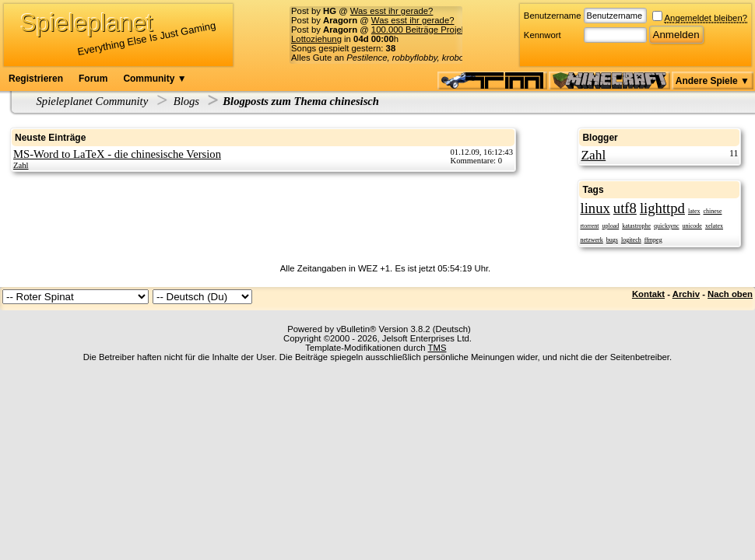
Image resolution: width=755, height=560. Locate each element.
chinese (712, 211)
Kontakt (648, 294)
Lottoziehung (316, 39)
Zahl (21, 165)
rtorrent (589, 226)
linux (595, 208)
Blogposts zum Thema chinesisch (301, 101)
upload (610, 226)
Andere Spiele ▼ (713, 81)
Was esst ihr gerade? (392, 11)
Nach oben (730, 294)
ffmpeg (653, 240)
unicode (692, 226)
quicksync (666, 226)
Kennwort (543, 35)
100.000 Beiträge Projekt (420, 30)
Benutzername (553, 16)
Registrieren (36, 79)
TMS (437, 348)
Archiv (686, 294)
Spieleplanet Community (93, 101)
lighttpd (662, 208)
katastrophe (636, 226)
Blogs (186, 101)
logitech (631, 240)
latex (694, 211)
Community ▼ (155, 79)
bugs (612, 240)
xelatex (714, 226)
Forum (93, 79)
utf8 (625, 208)
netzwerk (591, 240)
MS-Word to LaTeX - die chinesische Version (117, 154)
